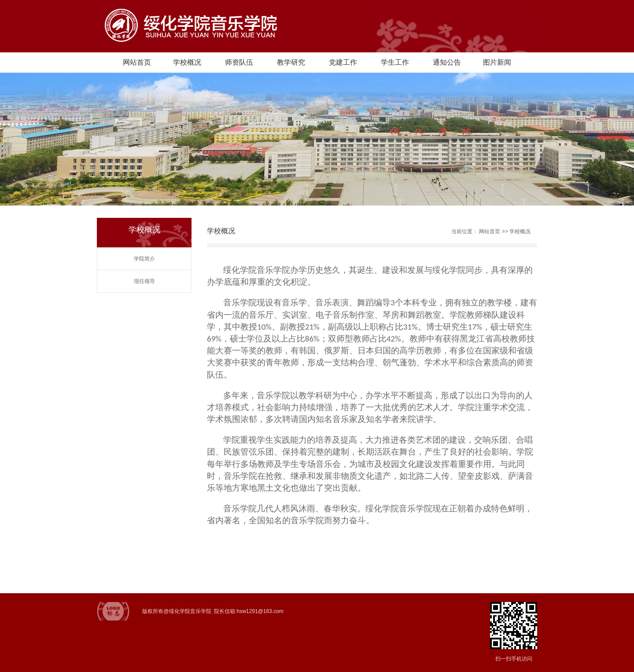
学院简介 (144, 259)
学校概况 (187, 62)
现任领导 (144, 281)
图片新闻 (497, 62)
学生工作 (395, 62)
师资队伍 (239, 62)
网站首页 (137, 62)
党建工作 (343, 62)
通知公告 (447, 62)
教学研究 (291, 62)
